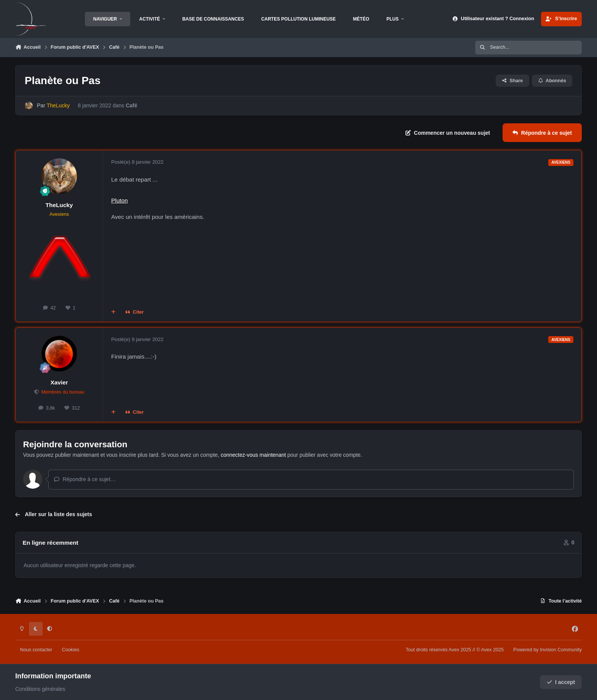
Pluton (120, 200)
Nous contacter (36, 650)
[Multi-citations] (113, 313)
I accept (561, 682)
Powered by (548, 650)
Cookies (70, 650)
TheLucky (59, 205)
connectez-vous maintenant (253, 455)
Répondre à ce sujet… (85, 479)
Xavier (59, 382)
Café (131, 105)
